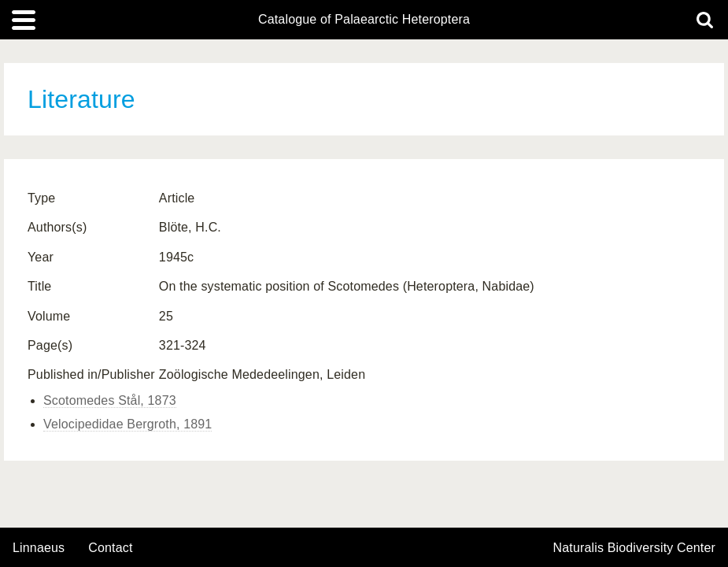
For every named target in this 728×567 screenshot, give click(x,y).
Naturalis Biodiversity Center (635, 548)
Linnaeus (39, 548)
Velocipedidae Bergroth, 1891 (127, 424)
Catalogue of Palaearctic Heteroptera (364, 20)
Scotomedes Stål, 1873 (110, 400)
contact (110, 548)
